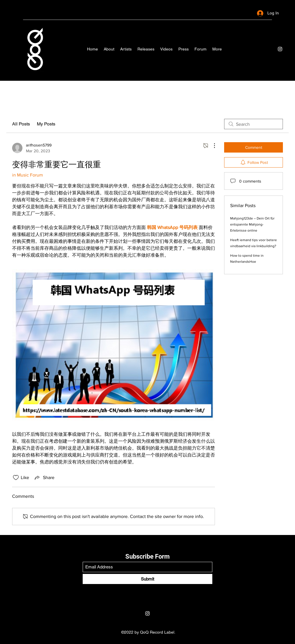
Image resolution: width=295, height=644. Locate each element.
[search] (254, 124)
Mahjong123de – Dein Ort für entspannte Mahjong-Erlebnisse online (252, 224)
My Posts (46, 124)
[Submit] (147, 579)
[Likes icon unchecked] (16, 478)
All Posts (21, 124)
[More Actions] (211, 146)
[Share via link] (44, 478)
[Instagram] (280, 49)
